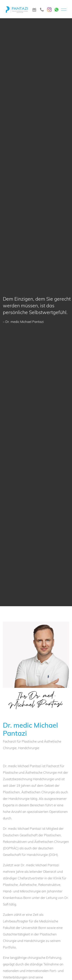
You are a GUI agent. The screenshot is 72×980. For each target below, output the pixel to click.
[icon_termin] (34, 9)
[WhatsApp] (56, 9)
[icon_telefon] (42, 9)
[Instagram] (49, 9)
